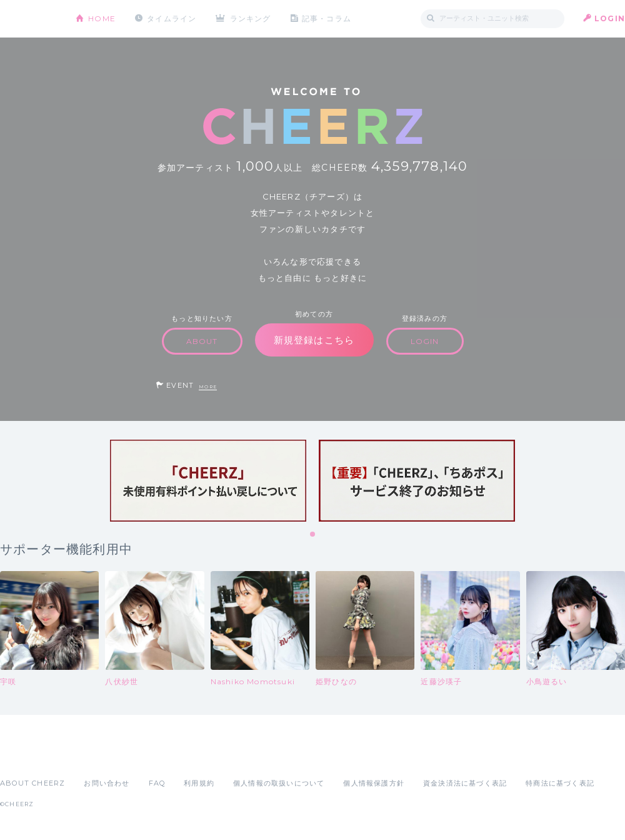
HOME (102, 18)
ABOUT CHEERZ (32, 783)
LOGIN (610, 18)
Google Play (95, 756)
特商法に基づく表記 (560, 783)
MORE (208, 387)
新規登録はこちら (314, 340)
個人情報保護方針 (374, 783)
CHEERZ (28, 19)
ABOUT (202, 341)
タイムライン (172, 18)
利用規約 (199, 783)
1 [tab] (313, 535)
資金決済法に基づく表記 (465, 783)
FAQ (157, 783)
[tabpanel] (208, 481)
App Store (29, 756)
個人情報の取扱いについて (279, 783)
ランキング (251, 18)
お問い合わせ (107, 783)
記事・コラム (327, 18)
